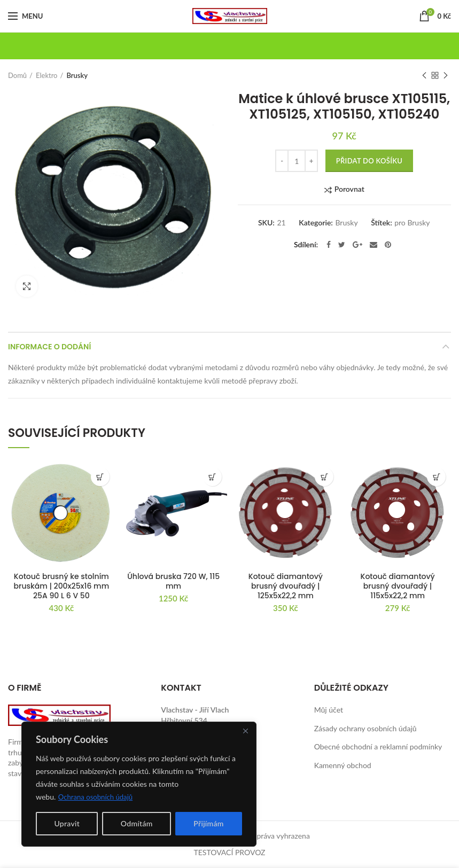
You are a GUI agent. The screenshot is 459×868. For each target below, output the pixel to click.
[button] (100, 477)
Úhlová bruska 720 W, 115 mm (173, 581)
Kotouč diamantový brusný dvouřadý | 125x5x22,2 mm (286, 586)
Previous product (424, 76)
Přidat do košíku (369, 161)
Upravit (67, 823)
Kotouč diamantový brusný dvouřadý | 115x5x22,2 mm (398, 586)
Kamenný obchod (343, 765)
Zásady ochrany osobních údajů (365, 728)
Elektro (46, 75)
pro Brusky (412, 223)
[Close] (245, 731)
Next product (446, 76)
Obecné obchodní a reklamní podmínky (378, 746)
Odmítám (137, 823)
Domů (17, 75)
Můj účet (329, 710)
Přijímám (208, 823)
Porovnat (349, 189)
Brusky (77, 75)
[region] (139, 784)
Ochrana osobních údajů (98, 797)
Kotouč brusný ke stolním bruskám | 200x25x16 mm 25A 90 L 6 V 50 (62, 586)
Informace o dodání (49, 347)
